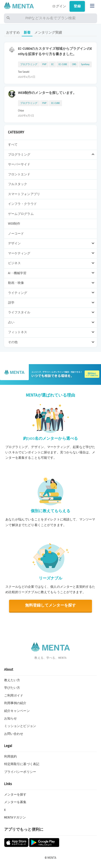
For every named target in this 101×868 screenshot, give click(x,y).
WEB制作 (14, 224)
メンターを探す (15, 795)
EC (52, 64)
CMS (74, 64)
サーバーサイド (19, 164)
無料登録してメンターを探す (50, 605)
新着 (27, 33)
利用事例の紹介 (15, 703)
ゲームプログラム (21, 214)
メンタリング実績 (48, 33)
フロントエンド (19, 174)
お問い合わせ (14, 734)
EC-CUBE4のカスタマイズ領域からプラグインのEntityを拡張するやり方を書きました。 (55, 51)
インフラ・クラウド (22, 204)
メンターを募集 (15, 802)
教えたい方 (12, 680)
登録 (77, 6)
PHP (45, 64)
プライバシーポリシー (20, 772)
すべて (13, 145)
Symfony (85, 64)
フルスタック (18, 184)
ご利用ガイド (14, 696)
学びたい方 (12, 688)
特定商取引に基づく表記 (22, 764)
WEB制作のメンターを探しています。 (47, 93)
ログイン (59, 6)
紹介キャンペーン (17, 711)
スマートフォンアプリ (24, 194)
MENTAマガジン (15, 818)
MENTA (52, 858)
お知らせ (11, 718)
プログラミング (29, 64)
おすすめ (13, 33)
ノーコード (16, 234)
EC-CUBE (63, 64)
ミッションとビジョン (20, 726)
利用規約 (11, 757)
